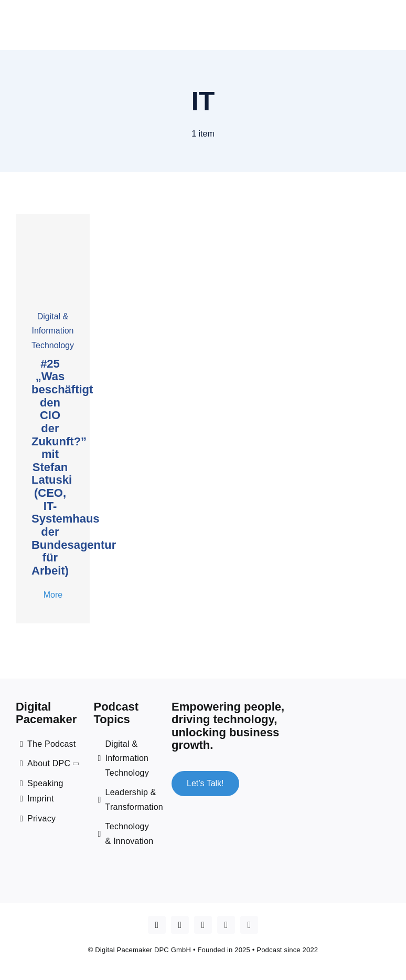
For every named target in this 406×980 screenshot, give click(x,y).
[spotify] (226, 925)
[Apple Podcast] (157, 925)
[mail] (249, 925)
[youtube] (180, 925)
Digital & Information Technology (53, 331)
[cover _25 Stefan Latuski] (53, 218)
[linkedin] (203, 925)
